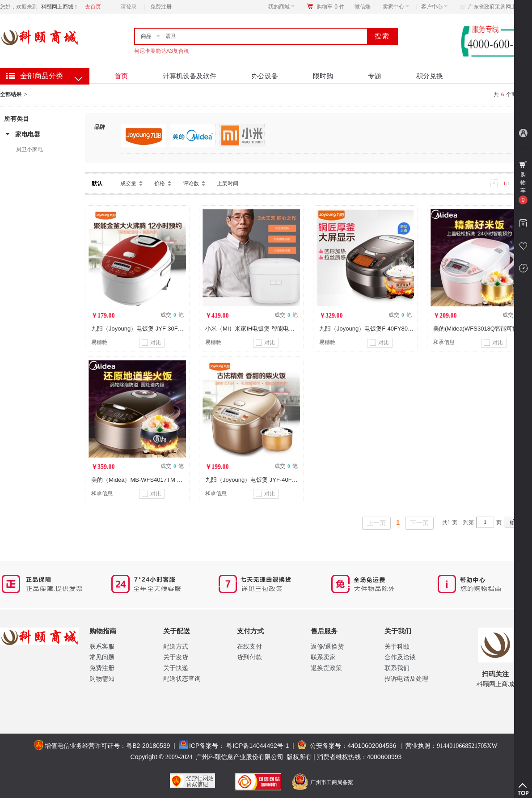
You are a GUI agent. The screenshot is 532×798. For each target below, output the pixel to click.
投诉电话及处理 (406, 679)
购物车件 (331, 7)
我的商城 (281, 7)
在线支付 (249, 646)
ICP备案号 (204, 746)
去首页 (93, 7)
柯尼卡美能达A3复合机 (162, 51)
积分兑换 (430, 76)
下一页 (419, 523)
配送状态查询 (182, 679)
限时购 (323, 76)
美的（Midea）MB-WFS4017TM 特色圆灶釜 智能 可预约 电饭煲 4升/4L (184, 480)
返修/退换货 (327, 646)
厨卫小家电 (30, 149)
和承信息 (444, 342)
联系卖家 (323, 657)
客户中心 (434, 7)
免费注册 (161, 7)
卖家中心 (396, 7)
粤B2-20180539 (148, 746)
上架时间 (228, 183)
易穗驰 (99, 342)
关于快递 (176, 668)
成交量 (128, 183)
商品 (146, 36)
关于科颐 (397, 646)
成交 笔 (172, 315)
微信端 (363, 7)
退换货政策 (326, 668)
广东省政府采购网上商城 (498, 7)
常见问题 (102, 657)
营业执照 (451, 746)
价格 (160, 183)
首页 (121, 76)
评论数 (191, 183)
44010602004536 (372, 746)
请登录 (129, 7)
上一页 (376, 523)
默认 (97, 183)
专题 (375, 76)
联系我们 (397, 668)
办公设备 (265, 76)
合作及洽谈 (400, 657)
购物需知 (102, 679)
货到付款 (249, 657)
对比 (151, 343)
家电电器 (28, 134)
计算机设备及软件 (190, 76)
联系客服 (102, 646)
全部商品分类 (42, 76)
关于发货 (176, 657)
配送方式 (176, 646)
